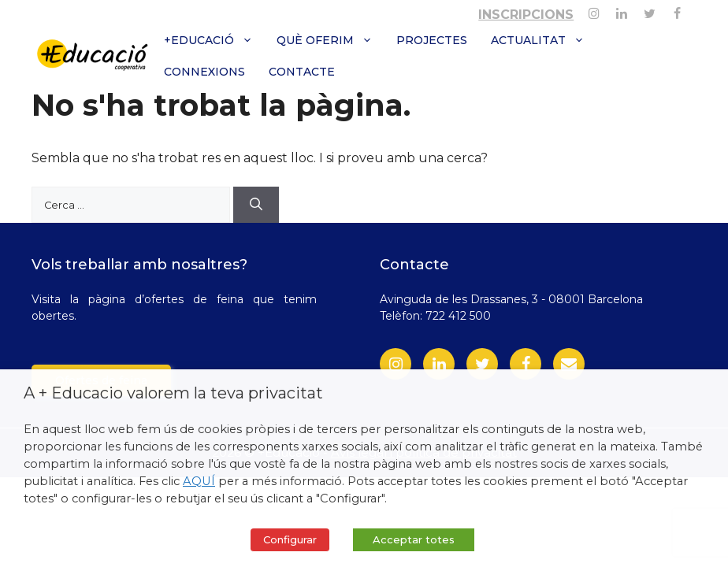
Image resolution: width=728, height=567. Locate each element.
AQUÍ (199, 481)
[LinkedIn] (439, 364)
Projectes (432, 40)
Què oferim (331, 40)
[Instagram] (594, 11)
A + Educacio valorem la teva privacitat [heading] (173, 393)
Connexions (204, 72)
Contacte (302, 72)
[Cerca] (256, 205)
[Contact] (569, 364)
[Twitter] (650, 11)
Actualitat (544, 40)
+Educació (214, 40)
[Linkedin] (621, 11)
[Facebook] (677, 11)
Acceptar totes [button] (414, 539)
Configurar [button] (290, 539)
